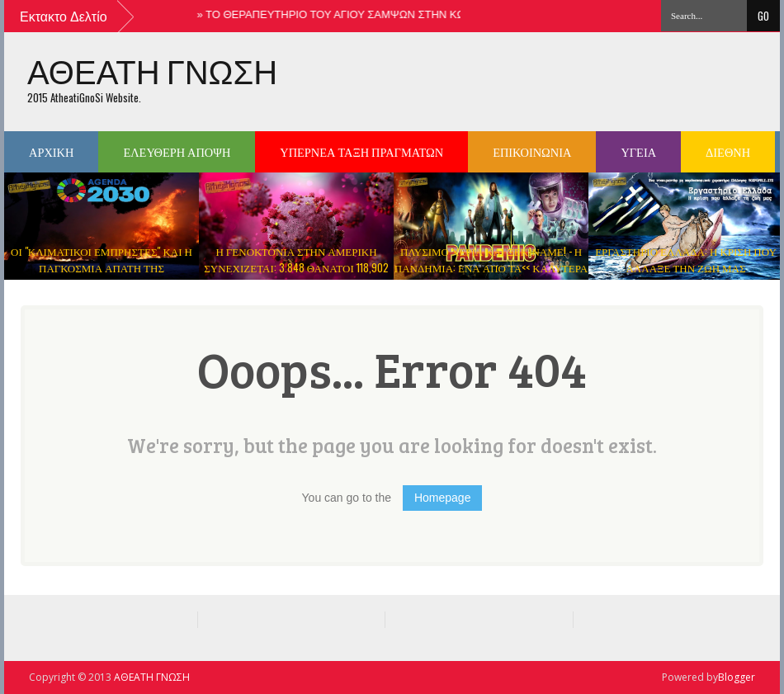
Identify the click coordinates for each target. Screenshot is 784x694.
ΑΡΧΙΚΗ (51, 151)
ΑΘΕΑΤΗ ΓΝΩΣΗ (152, 71)
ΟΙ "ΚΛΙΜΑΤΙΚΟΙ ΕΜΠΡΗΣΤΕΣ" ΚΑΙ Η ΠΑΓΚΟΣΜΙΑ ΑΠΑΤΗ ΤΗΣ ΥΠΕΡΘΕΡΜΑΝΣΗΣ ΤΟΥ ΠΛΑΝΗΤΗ (102, 267)
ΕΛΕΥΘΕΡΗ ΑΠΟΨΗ (177, 151)
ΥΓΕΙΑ (638, 151)
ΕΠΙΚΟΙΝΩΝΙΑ (532, 151)
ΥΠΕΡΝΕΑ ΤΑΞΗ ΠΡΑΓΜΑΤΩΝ (361, 151)
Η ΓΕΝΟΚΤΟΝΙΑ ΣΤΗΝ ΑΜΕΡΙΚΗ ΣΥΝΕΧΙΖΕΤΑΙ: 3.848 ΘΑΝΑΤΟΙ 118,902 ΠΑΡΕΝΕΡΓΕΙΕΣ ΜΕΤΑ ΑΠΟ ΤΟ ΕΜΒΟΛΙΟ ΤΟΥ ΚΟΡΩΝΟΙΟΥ (296, 276)
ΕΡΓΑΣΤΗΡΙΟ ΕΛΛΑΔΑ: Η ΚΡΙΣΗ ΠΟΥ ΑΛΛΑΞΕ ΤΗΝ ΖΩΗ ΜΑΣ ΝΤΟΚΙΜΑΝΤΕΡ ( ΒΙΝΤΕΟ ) (686, 267)
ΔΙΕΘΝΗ (728, 151)
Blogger (737, 677)
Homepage (443, 498)
